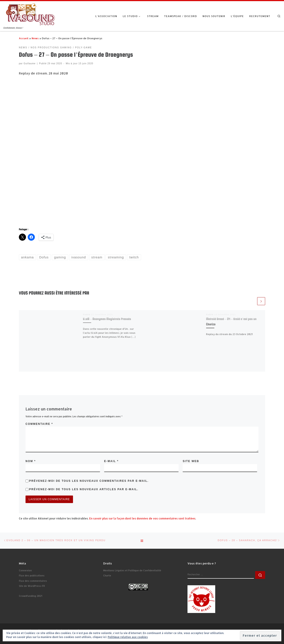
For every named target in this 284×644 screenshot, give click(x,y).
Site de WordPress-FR (32, 586)
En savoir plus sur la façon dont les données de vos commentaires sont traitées (142, 518)
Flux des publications (32, 576)
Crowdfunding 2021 (31, 596)
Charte (107, 576)
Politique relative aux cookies (128, 637)
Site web (191, 461)
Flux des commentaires (33, 581)
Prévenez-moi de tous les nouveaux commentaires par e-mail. (89, 481)
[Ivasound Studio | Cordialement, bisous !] (31, 14)
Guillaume (30, 63)
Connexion (25, 570)
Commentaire (39, 424)
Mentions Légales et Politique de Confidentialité (132, 570)
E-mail (111, 461)
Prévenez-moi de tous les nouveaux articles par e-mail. (84, 489)
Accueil (24, 38)
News (35, 38)
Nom (31, 461)
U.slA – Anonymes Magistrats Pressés (107, 319)
